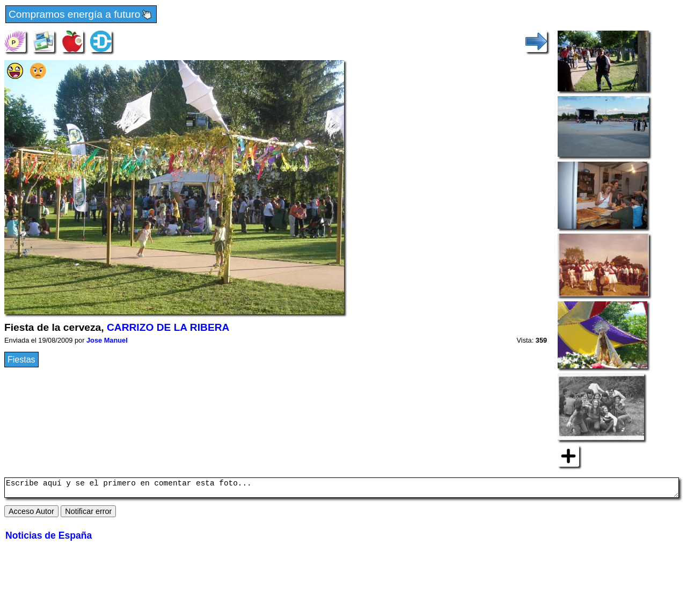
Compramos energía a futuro (81, 15)
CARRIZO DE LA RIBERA (168, 327)
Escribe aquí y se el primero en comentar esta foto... (342, 489)
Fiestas (21, 360)
